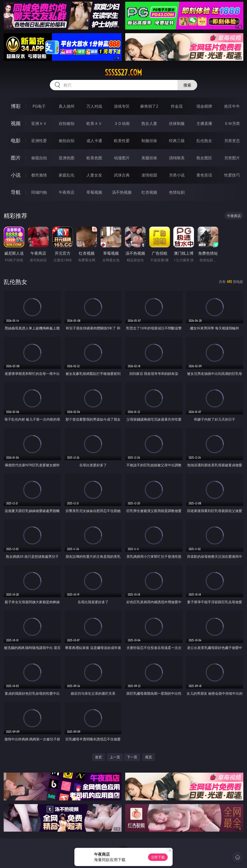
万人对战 (94, 106)
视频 (16, 123)
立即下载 (158, 857)
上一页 (115, 757)
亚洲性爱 (39, 141)
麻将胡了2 (149, 106)
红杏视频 (149, 192)
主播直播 (204, 123)
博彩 (16, 106)
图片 (16, 158)
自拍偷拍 (67, 123)
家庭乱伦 (67, 175)
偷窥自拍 (39, 158)
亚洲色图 (67, 158)
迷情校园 (149, 175)
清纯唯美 (177, 158)
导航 (16, 192)
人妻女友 (94, 175)
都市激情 (39, 175)
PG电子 (39, 106)
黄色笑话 (204, 175)
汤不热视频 (122, 192)
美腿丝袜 (149, 158)
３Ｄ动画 (122, 123)
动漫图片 (122, 158)
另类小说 (177, 175)
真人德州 (67, 106)
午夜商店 (67, 192)
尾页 (149, 757)
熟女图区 (204, 158)
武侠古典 (122, 175)
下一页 (132, 757)
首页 (98, 757)
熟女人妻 (149, 123)
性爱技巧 (232, 175)
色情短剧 (177, 192)
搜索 (187, 85)
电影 (16, 140)
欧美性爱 (122, 141)
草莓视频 (94, 192)
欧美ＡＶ (94, 123)
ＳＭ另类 (232, 123)
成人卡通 (94, 141)
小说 (16, 175)
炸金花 (177, 106)
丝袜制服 (177, 123)
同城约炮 (39, 192)
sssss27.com (123, 73)
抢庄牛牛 (232, 106)
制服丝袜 (149, 141)
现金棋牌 (204, 106)
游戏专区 (122, 106)
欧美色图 (94, 158)
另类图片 (232, 158)
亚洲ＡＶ (39, 123)
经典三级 (177, 141)
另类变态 (232, 141)
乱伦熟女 (204, 141)
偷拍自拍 (67, 141)
